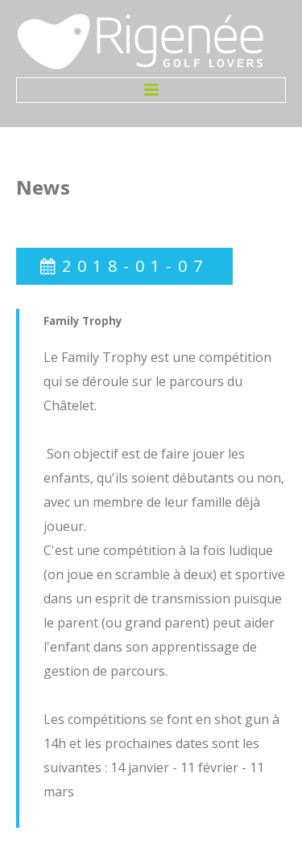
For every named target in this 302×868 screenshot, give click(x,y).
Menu (151, 90)
